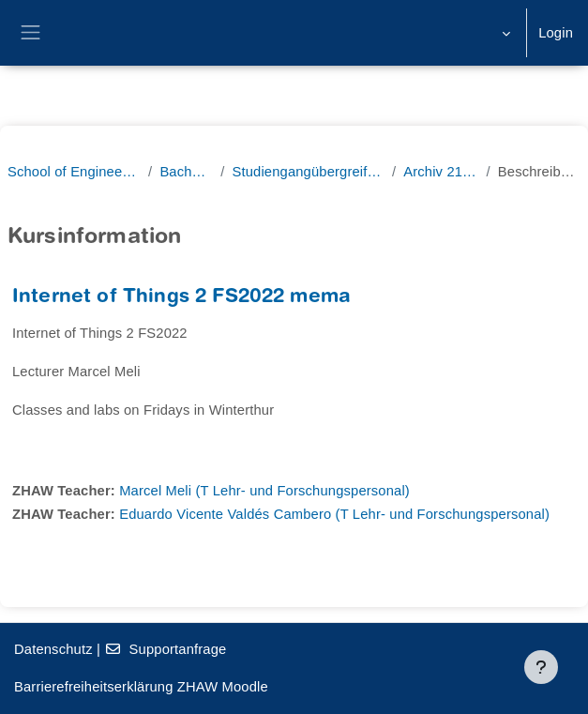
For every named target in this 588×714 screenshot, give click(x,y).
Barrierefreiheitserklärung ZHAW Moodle (141, 687)
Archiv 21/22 (441, 172)
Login (556, 33)
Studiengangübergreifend (308, 172)
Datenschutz (53, 649)
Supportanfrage (165, 649)
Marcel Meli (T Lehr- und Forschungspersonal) (264, 491)
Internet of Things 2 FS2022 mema (181, 298)
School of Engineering (74, 172)
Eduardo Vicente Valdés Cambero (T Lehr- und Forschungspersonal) (334, 514)
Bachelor (186, 172)
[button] (504, 33)
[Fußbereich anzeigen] (541, 667)
